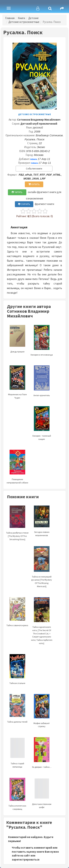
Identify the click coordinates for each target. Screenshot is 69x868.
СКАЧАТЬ (24, 204)
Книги (21, 18)
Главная (10, 18)
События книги (34, 169)
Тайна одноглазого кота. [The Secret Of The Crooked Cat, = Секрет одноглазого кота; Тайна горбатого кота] (42, 626)
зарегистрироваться (26, 859)
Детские (33, 18)
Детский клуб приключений (39, 124)
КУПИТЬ (34, 184)
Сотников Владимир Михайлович (39, 120)
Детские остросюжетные (24, 22)
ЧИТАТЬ (17, 192)
